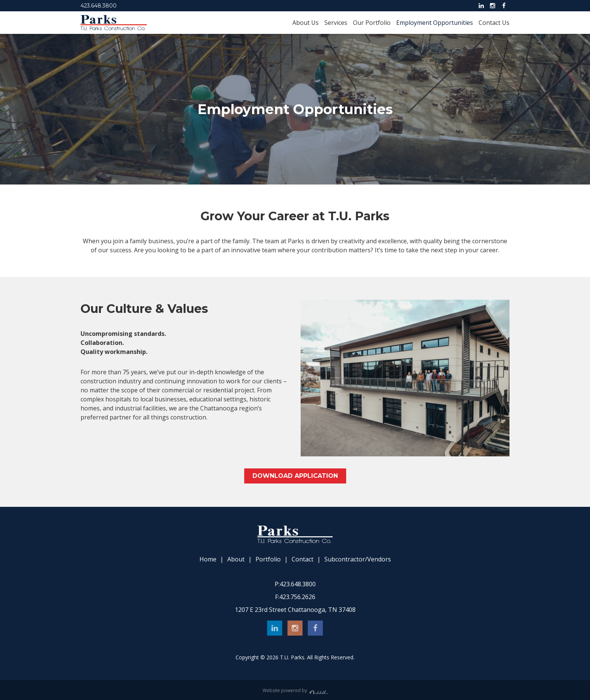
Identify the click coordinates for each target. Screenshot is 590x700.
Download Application (295, 476)
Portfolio (268, 559)
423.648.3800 (99, 6)
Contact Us (494, 23)
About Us (306, 23)
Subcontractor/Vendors (358, 559)
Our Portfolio (372, 23)
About (236, 559)
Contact (303, 559)
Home (208, 559)
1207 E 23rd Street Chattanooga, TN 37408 (295, 610)
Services (336, 23)
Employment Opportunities (435, 23)
